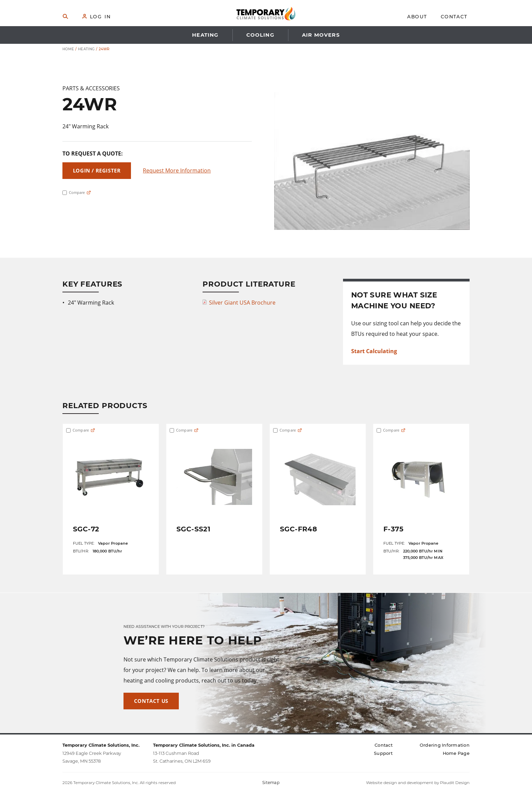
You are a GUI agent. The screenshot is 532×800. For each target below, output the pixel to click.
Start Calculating (374, 351)
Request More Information (177, 170)
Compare (74, 193)
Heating (87, 49)
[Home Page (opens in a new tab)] (456, 753)
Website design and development (400, 783)
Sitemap (271, 783)
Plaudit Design (455, 783)
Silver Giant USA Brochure (242, 303)
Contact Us (151, 701)
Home (68, 49)
